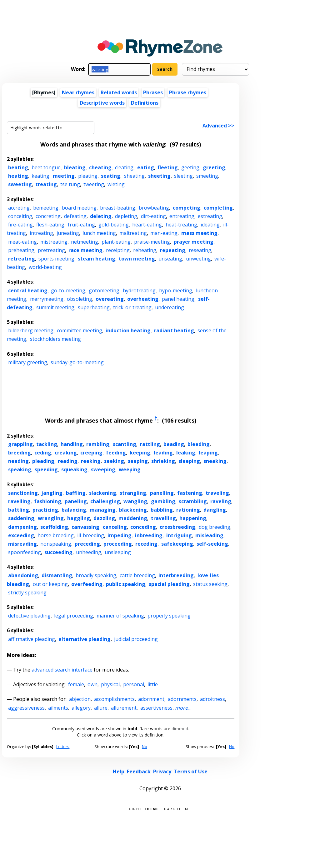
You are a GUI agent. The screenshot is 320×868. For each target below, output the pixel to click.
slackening (103, 493)
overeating (110, 299)
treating (46, 184)
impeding (120, 535)
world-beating (45, 267)
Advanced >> (218, 126)
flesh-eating (50, 225)
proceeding (118, 544)
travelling (163, 518)
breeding (20, 453)
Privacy (162, 771)
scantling (125, 444)
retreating (22, 259)
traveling (217, 493)
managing (103, 510)
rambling (98, 444)
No (145, 746)
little (153, 684)
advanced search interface (62, 670)
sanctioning (23, 493)
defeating (75, 216)
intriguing (179, 535)
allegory (81, 708)
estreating (210, 216)
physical (110, 684)
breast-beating (118, 208)
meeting (64, 176)
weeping (130, 469)
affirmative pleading (32, 639)
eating (146, 167)
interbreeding (176, 575)
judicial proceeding (136, 639)
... (183, 708)
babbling (162, 510)
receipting (118, 250)
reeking (91, 461)
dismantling (57, 575)
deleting (101, 216)
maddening (133, 518)
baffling (76, 493)
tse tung (70, 184)
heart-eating (147, 225)
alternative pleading (85, 639)
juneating (68, 233)
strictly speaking (27, 593)
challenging (105, 501)
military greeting (28, 362)
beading (174, 444)
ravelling (19, 501)
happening (193, 518)
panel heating (178, 299)
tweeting (94, 184)
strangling (133, 493)
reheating (145, 250)
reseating (200, 250)
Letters (63, 746)
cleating (124, 167)
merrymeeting (47, 299)
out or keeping (50, 584)
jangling (52, 493)
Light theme (144, 808)
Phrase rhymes (188, 92)
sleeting (183, 176)
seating (111, 176)
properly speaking (169, 616)
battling (19, 510)
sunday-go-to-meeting (77, 362)
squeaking (74, 469)
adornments (182, 699)
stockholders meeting (55, 339)
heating (18, 176)
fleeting (168, 167)
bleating (75, 167)
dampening (22, 527)
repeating (173, 250)
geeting (190, 167)
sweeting (20, 184)
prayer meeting (194, 242)
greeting (214, 167)
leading (163, 453)
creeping (91, 453)
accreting (19, 208)
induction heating (128, 330)
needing (18, 461)
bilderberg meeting (31, 330)
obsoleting (80, 299)
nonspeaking (56, 544)
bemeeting (46, 208)
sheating (134, 176)
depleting (126, 216)
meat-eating (22, 242)
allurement (124, 708)
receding (146, 544)
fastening (190, 493)
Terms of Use (191, 771)
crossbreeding (177, 527)
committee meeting (80, 330)
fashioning (48, 501)
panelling (162, 493)
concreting (48, 216)
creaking (66, 453)
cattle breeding (137, 575)
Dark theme (178, 808)
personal (134, 684)
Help (119, 771)
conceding (143, 527)
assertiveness (156, 708)
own (92, 684)
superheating (94, 307)
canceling (115, 527)
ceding (43, 453)
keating (40, 176)
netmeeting (85, 242)
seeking (114, 461)
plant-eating (116, 242)
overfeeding (87, 584)
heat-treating (181, 225)
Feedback (139, 771)
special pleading (169, 584)
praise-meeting (152, 242)
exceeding (21, 535)
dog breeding (215, 527)
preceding (87, 544)
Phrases (153, 92)
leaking (186, 453)
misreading (22, 544)
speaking (20, 469)
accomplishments (114, 699)
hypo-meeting (176, 290)
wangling (135, 501)
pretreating (51, 250)
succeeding (58, 552)
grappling (20, 444)
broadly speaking (96, 575)
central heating (28, 290)
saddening (21, 518)
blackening (133, 510)
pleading (43, 461)
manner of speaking (120, 616)
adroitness (212, 699)
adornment (151, 699)
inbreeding (149, 535)
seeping (138, 461)
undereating (170, 307)
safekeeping (177, 544)
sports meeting (56, 259)
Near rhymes (78, 92)
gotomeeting (104, 290)
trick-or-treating (132, 307)
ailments (58, 708)
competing (187, 208)
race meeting (85, 250)
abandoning (23, 575)
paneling (76, 501)
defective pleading (29, 616)
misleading (209, 535)
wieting (116, 184)
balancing (74, 510)
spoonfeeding (25, 552)
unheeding (89, 552)
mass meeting (199, 233)
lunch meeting (99, 233)
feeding (116, 453)
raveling (221, 501)
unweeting (198, 259)
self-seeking (212, 544)
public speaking (126, 584)
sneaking (215, 461)
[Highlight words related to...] (51, 128)
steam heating (97, 259)
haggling (79, 518)
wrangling (51, 518)
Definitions (145, 103)
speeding (46, 469)
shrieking (163, 461)
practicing (45, 510)
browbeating (154, 208)
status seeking (210, 584)
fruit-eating (81, 225)
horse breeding (56, 535)
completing (218, 208)
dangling (215, 510)
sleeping (189, 461)
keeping (140, 453)
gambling (163, 501)
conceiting (20, 216)
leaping (208, 453)
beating (18, 167)
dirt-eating (153, 216)
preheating (21, 250)
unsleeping (118, 552)
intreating (41, 233)
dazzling (104, 518)
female (76, 684)
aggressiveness (26, 708)
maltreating (133, 233)
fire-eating (20, 225)
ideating (210, 225)
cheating (100, 167)
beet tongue (46, 167)
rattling (150, 444)
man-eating (164, 233)
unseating (170, 259)
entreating (182, 216)
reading (68, 461)
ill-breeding (91, 535)
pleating (88, 176)
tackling (47, 444)
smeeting (207, 176)
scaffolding (54, 527)
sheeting (159, 176)
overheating (143, 299)
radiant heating (174, 330)
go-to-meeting (68, 290)
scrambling (193, 501)
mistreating (54, 242)
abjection (80, 699)
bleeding (199, 444)
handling (72, 444)
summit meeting (55, 307)
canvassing (85, 527)
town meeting (137, 259)
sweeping (103, 469)
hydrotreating (139, 290)
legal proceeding (74, 616)
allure (101, 708)
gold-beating (114, 225)
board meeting (79, 208)
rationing (188, 510)
